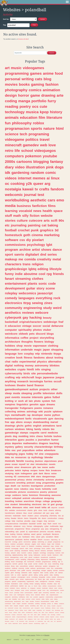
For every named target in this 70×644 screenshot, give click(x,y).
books (24, 84)
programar (36, 529)
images (40, 521)
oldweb (23, 334)
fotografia (33, 518)
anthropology (36, 571)
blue (25, 513)
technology (15, 112)
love (52, 145)
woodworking (37, 623)
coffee (24, 338)
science (12, 134)
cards (21, 584)
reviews (28, 313)
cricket (57, 546)
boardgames (37, 486)
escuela (51, 532)
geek (32, 608)
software (12, 240)
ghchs (20, 426)
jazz (48, 513)
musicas (57, 612)
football (11, 230)
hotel (35, 619)
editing (43, 269)
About (9, 640)
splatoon (58, 412)
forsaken (8, 584)
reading (12, 106)
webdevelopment (15, 419)
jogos (22, 454)
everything (44, 298)
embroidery (31, 604)
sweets (7, 606)
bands (49, 555)
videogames (33, 68)
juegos (60, 377)
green (21, 542)
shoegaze (17, 590)
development (15, 288)
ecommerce (33, 492)
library (13, 566)
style (17, 473)
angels (34, 544)
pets (32, 334)
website (47, 216)
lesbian (19, 501)
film (42, 117)
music (16, 68)
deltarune (57, 326)
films (52, 206)
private (12, 621)
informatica (12, 338)
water (30, 573)
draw (7, 534)
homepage (15, 548)
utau (32, 489)
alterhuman (38, 566)
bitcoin (20, 518)
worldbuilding (17, 200)
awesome (56, 495)
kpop (44, 112)
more (58, 608)
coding (11, 101)
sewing (38, 303)
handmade (45, 588)
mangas (44, 571)
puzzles (30, 440)
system (46, 401)
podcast (31, 483)
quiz (10, 599)
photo (37, 401)
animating (43, 604)
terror (44, 590)
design (11, 95)
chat (8, 362)
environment (21, 510)
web (44, 145)
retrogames (52, 566)
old (44, 513)
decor (12, 590)
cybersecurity (14, 373)
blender (49, 457)
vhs (62, 546)
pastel (22, 532)
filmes (28, 529)
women (15, 564)
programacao (46, 562)
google (40, 590)
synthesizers (33, 590)
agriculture (59, 621)
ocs (35, 106)
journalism (44, 440)
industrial (38, 595)
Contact (60, 640)
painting (34, 225)
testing (59, 358)
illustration (35, 167)
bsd (53, 544)
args (45, 524)
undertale (27, 350)
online (39, 450)
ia (52, 604)
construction (52, 518)
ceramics (62, 571)
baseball (32, 524)
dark (41, 473)
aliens (19, 422)
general (21, 564)
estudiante (25, 551)
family (38, 429)
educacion (14, 326)
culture (22, 220)
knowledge (19, 562)
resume (26, 397)
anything (10, 381)
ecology (15, 542)
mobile (27, 568)
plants (32, 284)
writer (19, 575)
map (45, 621)
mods (48, 568)
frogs (26, 564)
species (14, 582)
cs (32, 586)
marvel (54, 422)
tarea (47, 612)
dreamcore (26, 467)
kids (26, 586)
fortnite (48, 436)
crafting (10, 377)
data (7, 457)
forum (40, 539)
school (27, 151)
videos (11, 178)
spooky (27, 606)
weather (34, 539)
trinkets (58, 544)
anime (48, 73)
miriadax (7, 590)
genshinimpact (41, 568)
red (55, 621)
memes (39, 178)
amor (17, 467)
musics (42, 608)
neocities (50, 584)
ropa (52, 546)
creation (41, 564)
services (51, 521)
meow (45, 467)
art (7, 68)
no (12, 457)
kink (39, 612)
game (35, 95)
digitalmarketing (18, 555)
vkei (32, 464)
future (32, 595)
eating (38, 559)
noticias (60, 588)
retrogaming (54, 529)
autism (34, 389)
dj (27, 532)
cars (51, 200)
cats (39, 79)
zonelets (9, 467)
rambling (37, 604)
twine (25, 495)
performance (14, 586)
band (30, 385)
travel (45, 139)
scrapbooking (21, 582)
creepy (61, 518)
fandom (57, 189)
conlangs (62, 612)
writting (54, 562)
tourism (24, 553)
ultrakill (36, 593)
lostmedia (52, 593)
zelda (43, 599)
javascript (45, 293)
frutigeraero (26, 408)
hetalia (52, 601)
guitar (31, 288)
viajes (27, 601)
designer (22, 606)
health (47, 211)
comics (35, 90)
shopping (57, 350)
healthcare (58, 551)
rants (19, 571)
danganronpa (49, 477)
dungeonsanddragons (22, 617)
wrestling (21, 483)
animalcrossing (9, 601)
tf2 (15, 477)
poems (38, 408)
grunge (59, 504)
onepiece (14, 577)
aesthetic (38, 200)
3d (57, 230)
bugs (39, 377)
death (13, 486)
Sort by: (6, 19)
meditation (12, 588)
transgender (12, 408)
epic (17, 532)
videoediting (10, 532)
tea (59, 516)
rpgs (7, 486)
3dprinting (54, 540)
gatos (48, 397)
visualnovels (40, 419)
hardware (26, 537)
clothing (53, 346)
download (36, 617)
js (46, 542)
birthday (59, 447)
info (38, 369)
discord (41, 334)
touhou (57, 436)
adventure (50, 450)
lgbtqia (34, 542)
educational (37, 498)
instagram (33, 588)
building (56, 575)
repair (14, 604)
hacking (36, 317)
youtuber (36, 597)
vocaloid (25, 211)
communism (24, 477)
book (19, 358)
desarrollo (25, 623)
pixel (60, 461)
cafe (57, 513)
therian (14, 537)
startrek (21, 586)
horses (30, 526)
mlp (37, 354)
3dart (42, 573)
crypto (21, 369)
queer (38, 184)
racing (30, 555)
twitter (7, 595)
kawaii (28, 189)
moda (16, 393)
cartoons (24, 162)
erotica (48, 577)
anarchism (29, 501)
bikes (40, 586)
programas (57, 542)
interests (37, 397)
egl (59, 562)
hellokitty (47, 489)
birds (27, 373)
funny (9, 274)
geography (56, 501)
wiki (41, 412)
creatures (62, 604)
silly (25, 216)
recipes (34, 470)
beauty (47, 318)
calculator (24, 604)
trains (26, 518)
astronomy (42, 365)
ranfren (51, 619)
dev (45, 504)
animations (49, 426)
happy (25, 615)
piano (8, 464)
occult (58, 381)
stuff (8, 216)
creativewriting (49, 597)
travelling (10, 501)
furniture (7, 566)
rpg (49, 274)
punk (35, 230)
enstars (58, 548)
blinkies (55, 365)
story (40, 288)
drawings (10, 426)
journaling (19, 225)
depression (45, 559)
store (40, 510)
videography (38, 526)
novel (30, 513)
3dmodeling (25, 504)
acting (7, 518)
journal (30, 195)
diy (29, 240)
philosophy (22, 123)
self (17, 619)
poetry (25, 106)
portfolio (39, 101)
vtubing (49, 606)
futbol (56, 397)
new (31, 597)
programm (59, 606)
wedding (23, 559)
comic (51, 173)
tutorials (55, 571)
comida (30, 259)
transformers (10, 513)
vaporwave (40, 346)
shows (46, 250)
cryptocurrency (29, 579)
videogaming (14, 557)
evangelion (8, 597)
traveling (29, 461)
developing (58, 610)
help (13, 521)
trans (27, 264)
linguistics (22, 404)
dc (59, 540)
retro (9, 151)
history (56, 112)
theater (14, 518)
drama (7, 544)
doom (44, 518)
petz (26, 557)
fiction (35, 216)
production (50, 486)
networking (56, 564)
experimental (28, 362)
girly (43, 537)
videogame (15, 139)
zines (48, 303)
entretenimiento (26, 608)
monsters (47, 540)
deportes (17, 443)
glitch (12, 573)
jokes (35, 615)
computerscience (12, 524)
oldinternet (51, 612)
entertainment (16, 284)
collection (9, 526)
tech (23, 134)
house (7, 593)
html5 (30, 369)
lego (61, 526)
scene (50, 288)
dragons (44, 443)
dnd (43, 254)
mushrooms (12, 619)
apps (43, 404)
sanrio (19, 254)
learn (31, 548)
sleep (8, 393)
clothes (38, 279)
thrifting (7, 562)
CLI (22, 640)
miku (33, 537)
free (7, 422)
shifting (21, 610)
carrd (43, 433)
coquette (34, 433)
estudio (54, 577)
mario (24, 516)
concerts (12, 579)
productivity (40, 621)
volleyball (17, 498)
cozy (24, 526)
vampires (10, 404)
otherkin (8, 548)
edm (27, 548)
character (51, 582)
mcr (60, 524)
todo (49, 615)
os (28, 588)
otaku (51, 575)
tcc (63, 542)
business (24, 206)
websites (11, 369)
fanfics (47, 599)
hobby (30, 454)
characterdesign (44, 447)
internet (25, 178)
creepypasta (52, 454)
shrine (29, 480)
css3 (15, 595)
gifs (34, 467)
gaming (38, 84)
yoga (34, 521)
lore (20, 354)
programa (8, 564)
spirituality (25, 330)
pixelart (38, 240)
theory (40, 579)
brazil (13, 562)
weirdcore (11, 334)
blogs (50, 334)
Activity (8, 15)
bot (36, 579)
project (34, 338)
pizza (8, 443)
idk (8, 173)
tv (36, 189)
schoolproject (21, 577)
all (26, 401)
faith (26, 619)
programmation (58, 597)
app (13, 422)
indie (19, 274)
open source (31, 635)
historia (19, 534)
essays (28, 422)
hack (32, 615)
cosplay (29, 354)
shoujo (11, 612)
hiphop (26, 470)
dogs (59, 167)
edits (48, 621)
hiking (30, 429)
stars (39, 477)
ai (48, 178)
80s (6, 510)
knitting (9, 401)
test (41, 195)
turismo (58, 553)
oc (7, 184)
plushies (59, 480)
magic (38, 350)
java (47, 529)
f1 (61, 529)
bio (53, 429)
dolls (59, 393)
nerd (39, 544)
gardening (20, 173)
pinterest (53, 492)
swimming (41, 542)
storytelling (47, 338)
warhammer (8, 615)
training (28, 595)
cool (42, 274)
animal (7, 588)
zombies (58, 615)
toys (7, 415)
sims (23, 601)
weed (33, 534)
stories (10, 220)
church (11, 593)
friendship (53, 559)
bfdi (33, 477)
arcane (57, 617)
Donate (16, 640)
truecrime (8, 542)
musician (62, 617)
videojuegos (45, 151)
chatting (8, 546)
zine (41, 454)
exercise (28, 599)
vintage (27, 326)
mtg (48, 590)
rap (29, 415)
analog (59, 559)
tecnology (53, 615)
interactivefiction (45, 601)
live (59, 584)
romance (48, 408)
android (26, 498)
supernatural (34, 532)
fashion (52, 84)
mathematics (30, 443)
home (42, 470)
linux (55, 178)
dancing (59, 419)
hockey (7, 553)
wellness (33, 568)
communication (29, 593)
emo (60, 200)
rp (29, 457)
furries (48, 381)
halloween (37, 555)
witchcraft (28, 377)
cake (6, 623)
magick (19, 604)
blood (22, 593)
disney (18, 588)
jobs (45, 606)
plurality (27, 521)
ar (36, 621)
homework (31, 562)
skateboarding (41, 422)
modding (23, 436)
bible (26, 555)
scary (50, 564)
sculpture (36, 557)
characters (13, 264)
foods (38, 489)
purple (30, 564)
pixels (8, 436)
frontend (37, 601)
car (19, 486)
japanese (49, 377)
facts (41, 606)
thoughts (27, 342)
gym (51, 419)
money (29, 365)
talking (36, 575)
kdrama (43, 551)
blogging (41, 162)
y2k (29, 184)
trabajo (7, 619)
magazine (36, 573)
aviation (45, 566)
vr (16, 401)
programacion (17, 128)
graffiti (23, 571)
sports (36, 128)
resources (21, 457)
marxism (38, 599)
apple (40, 593)
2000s (10, 162)
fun (8, 123)
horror (24, 95)
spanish (9, 489)
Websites (12, 10)
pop (42, 529)
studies (14, 617)
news (37, 211)
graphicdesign (16, 269)
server (28, 577)
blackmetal (15, 623)
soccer (37, 326)
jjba (44, 579)
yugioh (43, 623)
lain (31, 401)
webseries (24, 573)
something (33, 606)
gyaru (21, 440)
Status (45, 640)
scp (6, 608)
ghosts (31, 575)
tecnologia (36, 381)
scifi (54, 220)
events (16, 397)
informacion (61, 577)
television (49, 393)
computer (11, 330)
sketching (8, 555)
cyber (46, 526)
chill (61, 555)
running (9, 477)
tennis (7, 557)
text (63, 553)
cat (44, 225)
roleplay (11, 293)
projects (45, 389)
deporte (54, 507)
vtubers (30, 516)
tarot (59, 426)
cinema (37, 235)
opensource (10, 539)
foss (52, 568)
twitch (18, 470)
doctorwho (22, 621)
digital (9, 365)
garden (46, 575)
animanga (37, 548)
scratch (61, 507)
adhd (57, 601)
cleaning (17, 551)
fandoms (39, 358)
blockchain (13, 571)
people (50, 542)
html (60, 128)
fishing (31, 551)
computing (44, 516)
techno (26, 539)
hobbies (10, 346)
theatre (21, 385)
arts (47, 220)
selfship (45, 586)
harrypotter (42, 577)
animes (21, 412)
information (12, 350)
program (12, 250)
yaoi (8, 397)
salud (38, 537)
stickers (19, 513)
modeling (39, 546)
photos (37, 330)
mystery (9, 447)
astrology (32, 412)
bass (6, 610)
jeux (62, 610)
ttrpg (27, 303)
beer (52, 621)
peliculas (9, 470)
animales (50, 551)
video (20, 167)
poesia (49, 604)
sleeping (27, 393)
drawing (48, 95)
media (10, 206)
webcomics (27, 293)
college (8, 521)
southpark (47, 534)
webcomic (14, 195)
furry (52, 101)
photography (16, 90)
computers (14, 156)
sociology (43, 553)
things (38, 501)
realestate (17, 516)
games (36, 73)
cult (44, 610)
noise (54, 473)
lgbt (49, 245)
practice (7, 575)
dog (15, 436)
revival (27, 590)
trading (13, 534)
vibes (43, 612)
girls (35, 510)
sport (9, 254)
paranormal (11, 480)
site (34, 373)
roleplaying (11, 454)
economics (27, 542)
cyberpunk (13, 317)
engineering (33, 308)
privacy (21, 480)
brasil (38, 507)
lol (28, 464)
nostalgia (13, 189)
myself (22, 464)
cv (62, 562)
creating (26, 584)
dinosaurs (17, 507)
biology (49, 342)
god (53, 504)
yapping (50, 571)
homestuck (14, 235)
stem (38, 619)
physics (42, 362)
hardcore (56, 555)
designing (49, 498)
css (22, 240)
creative (10, 358)
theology (18, 573)
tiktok (57, 537)
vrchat (33, 599)
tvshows (10, 385)
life (17, 151)
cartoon (9, 429)
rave (46, 624)
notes (37, 582)
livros (43, 548)
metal (57, 259)
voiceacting (46, 593)
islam (11, 606)
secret (20, 623)
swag (38, 483)
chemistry (53, 516)
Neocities (22, 635)
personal (13, 79)
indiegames (26, 473)
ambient (31, 566)
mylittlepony (22, 597)
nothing (19, 365)
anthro (23, 612)
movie (28, 346)
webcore (42, 313)
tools (45, 510)
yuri (19, 450)
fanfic (28, 419)
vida (47, 595)
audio (52, 467)
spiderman (24, 588)
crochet (24, 230)
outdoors (17, 495)
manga (24, 101)
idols (27, 597)
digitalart (32, 254)
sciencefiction (24, 566)
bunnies (26, 486)
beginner (52, 617)
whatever (17, 526)
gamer (39, 534)
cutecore (36, 220)
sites (17, 566)
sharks (30, 510)
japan (46, 350)
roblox (39, 123)
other (54, 389)
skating (58, 532)
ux (15, 575)
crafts (44, 189)
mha (53, 610)
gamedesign (12, 433)
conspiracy (51, 553)
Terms (52, 640)
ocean (15, 464)
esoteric (7, 577)
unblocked (37, 513)
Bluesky (47, 635)
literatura (55, 534)
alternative (55, 362)
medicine (53, 433)
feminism (33, 495)
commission (8, 604)
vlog (45, 521)
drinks (42, 619)
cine (7, 504)
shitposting (31, 559)
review (22, 579)
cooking (17, 184)
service (44, 555)
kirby (53, 548)
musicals (10, 461)
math (17, 216)
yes (20, 537)
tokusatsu (7, 621)
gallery (19, 447)
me (21, 259)
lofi (17, 621)
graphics (47, 230)
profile (37, 393)
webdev (12, 510)
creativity (44, 259)
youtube (50, 156)
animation (51, 90)
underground (8, 617)
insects (8, 537)
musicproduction (52, 586)
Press (38, 640)
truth (12, 575)
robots (46, 429)
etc (7, 225)
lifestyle (55, 269)
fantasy (57, 162)
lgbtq (32, 269)
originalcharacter (54, 595)
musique (14, 615)
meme (48, 415)
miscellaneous (29, 612)
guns (17, 579)
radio (15, 362)
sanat (23, 590)
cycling (41, 575)
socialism (50, 537)
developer (37, 415)
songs (8, 495)
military (56, 604)
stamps (24, 433)
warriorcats (9, 529)
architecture (13, 342)
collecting (10, 412)
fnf (36, 454)
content (62, 590)
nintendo (47, 354)
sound (23, 546)
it (6, 326)
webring (36, 612)
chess (39, 436)
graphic (60, 483)
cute (43, 106)
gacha (7, 571)
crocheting (35, 577)
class (55, 584)
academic (8, 568)
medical (13, 544)
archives (53, 579)
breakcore (56, 470)
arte (60, 95)
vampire (39, 588)
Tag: (5, 25)
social (46, 326)
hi (27, 546)
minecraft (13, 145)
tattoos (43, 544)
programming (17, 73)
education (29, 117)
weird (57, 308)
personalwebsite (47, 373)
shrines (7, 586)
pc (63, 516)
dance (57, 250)
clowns (51, 510)
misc (26, 507)
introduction (42, 464)
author (48, 548)
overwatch (48, 610)
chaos (11, 595)
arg (47, 184)
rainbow (15, 612)
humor (55, 440)
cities (27, 621)
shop (19, 346)
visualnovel (44, 557)
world (11, 551)
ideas (7, 551)
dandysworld (17, 601)
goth (27, 235)
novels (52, 464)
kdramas (43, 584)
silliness (54, 608)
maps (49, 544)
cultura (30, 553)
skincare (27, 544)
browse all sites (23, 39)
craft (55, 489)
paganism (42, 597)
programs (8, 582)
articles (59, 586)
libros (47, 473)
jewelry (43, 492)
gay (25, 317)
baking (53, 225)
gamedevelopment (17, 389)
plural (30, 557)
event (55, 524)
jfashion (39, 461)
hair (58, 566)
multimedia (54, 526)
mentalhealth (18, 415)
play (29, 586)
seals (56, 588)
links (8, 450)
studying (9, 473)
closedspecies (10, 559)
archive (25, 250)
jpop (52, 513)
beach (26, 610)
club (28, 615)
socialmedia (11, 492)
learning (11, 211)
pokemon (33, 156)
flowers (39, 342)
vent (31, 507)
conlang (58, 582)
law (39, 467)
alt (49, 507)
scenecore (10, 483)
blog (47, 79)
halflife (30, 610)
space (58, 211)
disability (15, 599)
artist (36, 250)
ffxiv (48, 470)
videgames (30, 619)
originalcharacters (31, 322)
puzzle (48, 412)
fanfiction (40, 206)
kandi (18, 546)
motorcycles (19, 615)
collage (46, 501)
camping (37, 584)
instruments (31, 621)
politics (32, 139)
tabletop (27, 534)
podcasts (19, 539)
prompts (16, 608)
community (14, 308)
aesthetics (13, 313)
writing (28, 79)
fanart (9, 279)
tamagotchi (37, 608)
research (23, 381)
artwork (13, 553)
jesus (37, 516)
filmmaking (45, 495)
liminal (31, 584)
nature (49, 128)
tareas (6, 612)
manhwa (20, 521)
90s (61, 220)
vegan (34, 610)
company (59, 579)
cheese (17, 610)
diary (9, 167)
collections (44, 615)
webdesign (50, 322)
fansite (20, 461)
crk (61, 593)
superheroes (30, 582)
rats (46, 564)
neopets (16, 606)
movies (11, 84)
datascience (11, 610)
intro (32, 436)
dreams (51, 404)
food (59, 73)
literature (54, 117)
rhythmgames (21, 595)
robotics (24, 489)
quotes (52, 573)
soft (56, 573)
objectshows (50, 461)
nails (48, 579)
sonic (43, 284)
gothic (28, 426)
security (29, 447)
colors (17, 559)
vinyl (19, 599)
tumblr (39, 524)
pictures (22, 492)
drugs (62, 564)
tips (55, 619)
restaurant (46, 546)
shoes (13, 546)
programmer (20, 529)
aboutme (31, 274)
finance (39, 385)
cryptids (7, 573)
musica (32, 112)
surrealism (20, 544)
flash (50, 524)
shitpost (51, 588)
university (21, 568)
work (21, 401)
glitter (39, 615)
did (25, 562)
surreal (35, 564)
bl (49, 504)
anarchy (29, 571)
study (47, 308)
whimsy (58, 510)
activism (50, 480)
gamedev (31, 145)
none (16, 489)
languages (26, 298)
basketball (11, 322)
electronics (14, 303)
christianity (39, 480)
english (37, 426)
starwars (8, 516)
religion (38, 264)
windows (20, 429)
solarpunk (21, 619)
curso (22, 557)
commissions (15, 245)
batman (61, 573)
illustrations (15, 584)
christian (38, 562)
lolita (44, 507)
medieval (15, 568)
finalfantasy (48, 608)
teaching (54, 443)
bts (39, 518)
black (19, 612)
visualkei (53, 606)
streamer (31, 623)
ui (62, 619)
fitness (28, 358)
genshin (34, 404)
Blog (27, 640)
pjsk (35, 473)
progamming (49, 483)
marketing (52, 235)
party (52, 599)
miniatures (42, 617)
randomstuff (11, 608)
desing (62, 608)
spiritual (47, 617)
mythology (37, 457)
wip (18, 377)
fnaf (61, 322)
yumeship (17, 593)
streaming (23, 279)
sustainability (58, 568)
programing (39, 134)
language (11, 354)
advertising (15, 597)
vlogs (6, 599)
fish (53, 401)
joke (38, 606)
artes (19, 553)
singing (46, 369)
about (50, 358)
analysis (36, 553)
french (36, 586)
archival (47, 619)
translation (24, 524)
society (46, 573)
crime (58, 593)
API (33, 640)
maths (8, 507)
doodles (32, 601)
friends (58, 274)
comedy (11, 298)
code (52, 284)
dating (56, 599)
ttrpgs (57, 354)
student (14, 504)
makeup (11, 259)
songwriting (39, 610)
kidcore (37, 551)
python (56, 415)
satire (23, 599)
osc (14, 450)
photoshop (30, 617)
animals (12, 117)
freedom (32, 546)
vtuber (47, 330)
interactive (11, 440)
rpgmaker (25, 575)
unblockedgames (54, 590)
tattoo (7, 579)
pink (50, 167)
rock (57, 298)
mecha (10, 623)
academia (52, 557)
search (22, 548)
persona (43, 532)
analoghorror (44, 582)
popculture (29, 450)
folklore (43, 595)
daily (20, 608)
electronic (37, 504)
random (37, 173)
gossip (58, 619)
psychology (36, 245)
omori (8, 498)
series (52, 254)
